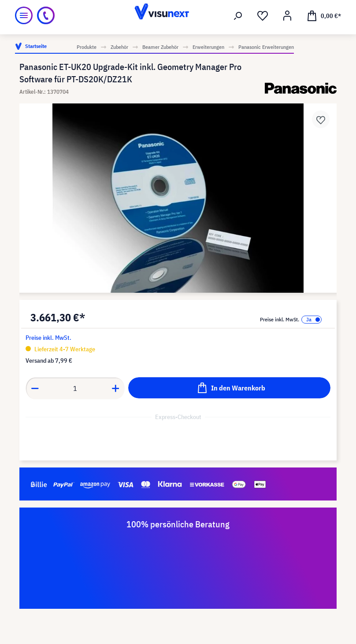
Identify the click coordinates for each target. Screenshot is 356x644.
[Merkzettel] (263, 16)
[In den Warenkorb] (229, 388)
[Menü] (24, 15)
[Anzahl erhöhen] (116, 388)
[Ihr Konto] (287, 16)
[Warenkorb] (324, 15)
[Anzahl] (75, 388)
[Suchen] (238, 16)
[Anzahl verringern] (35, 388)
